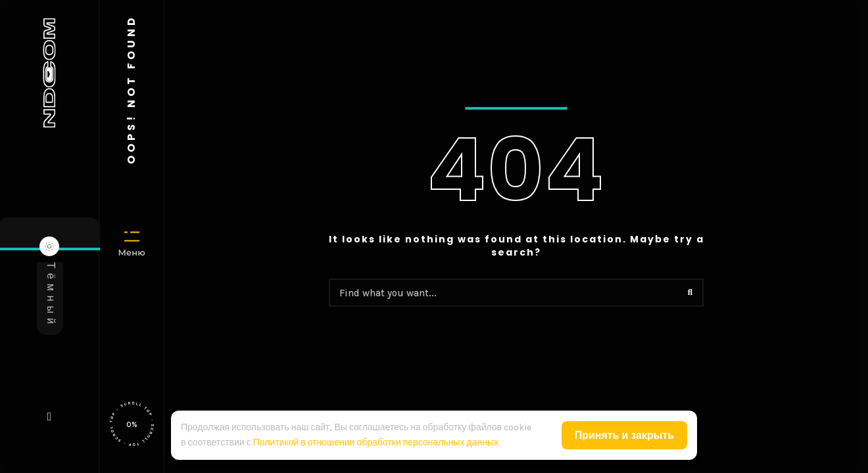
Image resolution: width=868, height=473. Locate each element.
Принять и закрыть (624, 435)
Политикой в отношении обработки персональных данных (376, 442)
